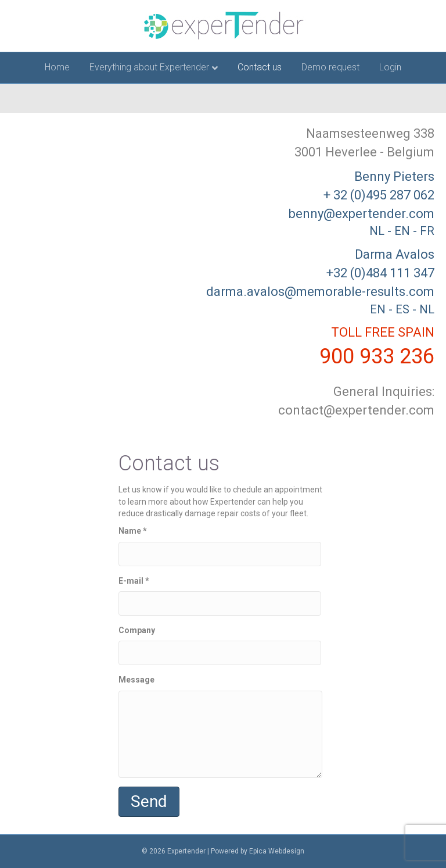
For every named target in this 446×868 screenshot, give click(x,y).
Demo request (330, 67)
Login (390, 67)
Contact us (260, 67)
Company (220, 645)
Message (220, 726)
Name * (220, 546)
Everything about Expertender (149, 67)
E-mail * (220, 596)
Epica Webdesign (277, 851)
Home (57, 67)
